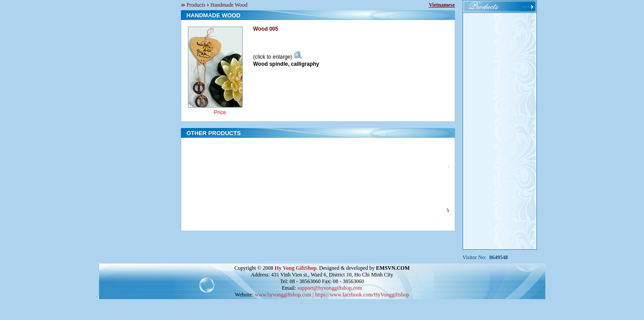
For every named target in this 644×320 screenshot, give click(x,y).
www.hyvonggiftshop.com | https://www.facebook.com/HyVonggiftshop (332, 295)
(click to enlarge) (278, 57)
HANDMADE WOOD (214, 15)
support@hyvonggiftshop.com (330, 288)
